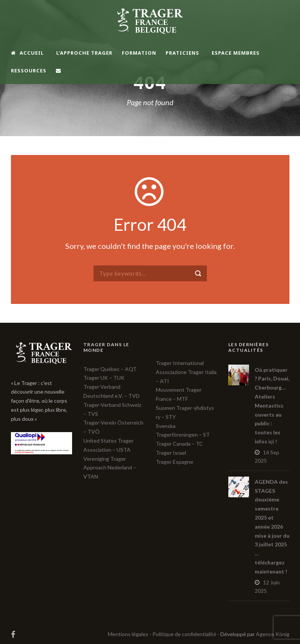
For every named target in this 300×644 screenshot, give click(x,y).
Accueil (27, 53)
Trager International (180, 363)
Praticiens (182, 53)
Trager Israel (171, 453)
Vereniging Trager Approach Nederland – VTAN (110, 468)
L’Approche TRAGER (84, 53)
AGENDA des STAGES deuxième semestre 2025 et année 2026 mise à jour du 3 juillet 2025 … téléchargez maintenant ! (272, 527)
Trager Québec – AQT (110, 369)
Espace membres (236, 53)
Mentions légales (128, 634)
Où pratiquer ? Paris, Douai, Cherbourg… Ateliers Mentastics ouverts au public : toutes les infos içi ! (272, 406)
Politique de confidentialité (184, 634)
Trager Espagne (175, 462)
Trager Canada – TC (179, 444)
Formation (139, 53)
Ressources (29, 71)
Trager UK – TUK (104, 378)
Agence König (273, 634)
